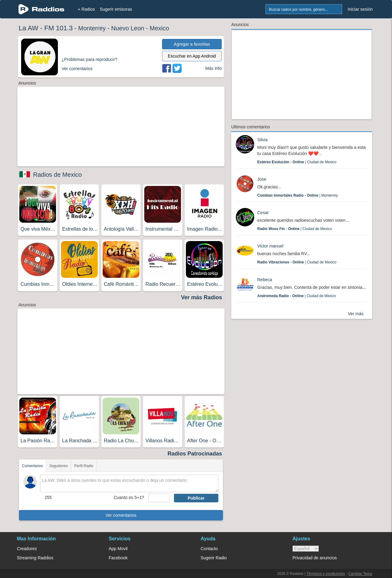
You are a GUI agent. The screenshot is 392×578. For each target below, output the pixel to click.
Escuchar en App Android (192, 56)
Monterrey (92, 28)
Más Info (213, 68)
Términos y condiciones (326, 574)
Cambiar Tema (360, 574)
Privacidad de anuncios (315, 558)
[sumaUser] (159, 498)
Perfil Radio (84, 466)
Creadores (27, 549)
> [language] (306, 549)
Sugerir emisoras (116, 9)
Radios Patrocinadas (195, 454)
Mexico (159, 28)
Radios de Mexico (57, 175)
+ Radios (86, 9)
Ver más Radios (202, 297)
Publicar (196, 498)
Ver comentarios (121, 515)
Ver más (356, 314)
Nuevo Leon (128, 28)
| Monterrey (298, 195)
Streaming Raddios (35, 558)
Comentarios (32, 466)
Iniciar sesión (360, 9)
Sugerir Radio (214, 558)
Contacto (209, 549)
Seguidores (59, 466)
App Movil (118, 549)
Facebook (118, 558)
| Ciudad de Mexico (297, 162)
